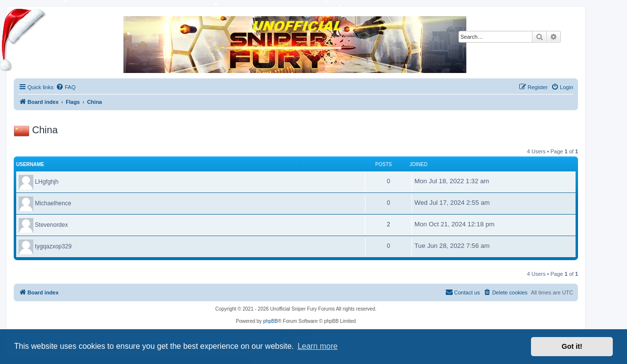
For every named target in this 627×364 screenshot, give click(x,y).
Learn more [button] (317, 346)
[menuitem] (66, 87)
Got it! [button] (572, 346)
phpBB (270, 321)
